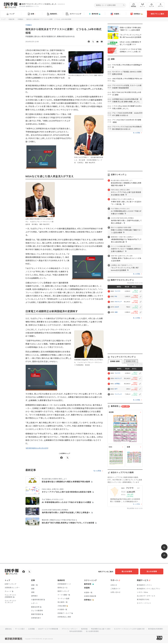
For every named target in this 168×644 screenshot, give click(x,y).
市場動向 (20, 19)
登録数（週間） (115, 361)
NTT (116, 389)
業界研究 (94, 14)
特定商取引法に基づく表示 (101, 629)
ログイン (161, 5)
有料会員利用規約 (76, 631)
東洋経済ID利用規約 (157, 629)
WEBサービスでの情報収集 (47, 629)
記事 (32, 14)
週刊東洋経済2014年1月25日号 (37, 448)
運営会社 (7, 629)
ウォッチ (151, 5)
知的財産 (84, 629)
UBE (116, 312)
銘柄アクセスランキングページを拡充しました (39, 4)
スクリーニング (74, 14)
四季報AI (136, 14)
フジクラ (117, 291)
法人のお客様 (153, 571)
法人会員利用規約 (92, 631)
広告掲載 (30, 629)
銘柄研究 (53, 14)
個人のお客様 (129, 571)
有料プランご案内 (157, 14)
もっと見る (97, 471)
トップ (11, 14)
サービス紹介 (19, 629)
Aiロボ (117, 307)
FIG (116, 296)
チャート (143, 5)
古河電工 (117, 384)
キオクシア (118, 302)
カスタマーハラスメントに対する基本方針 (130, 629)
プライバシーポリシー (69, 629)
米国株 (115, 14)
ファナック (118, 394)
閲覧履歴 (134, 5)
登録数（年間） (131, 361)
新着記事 (11, 19)
